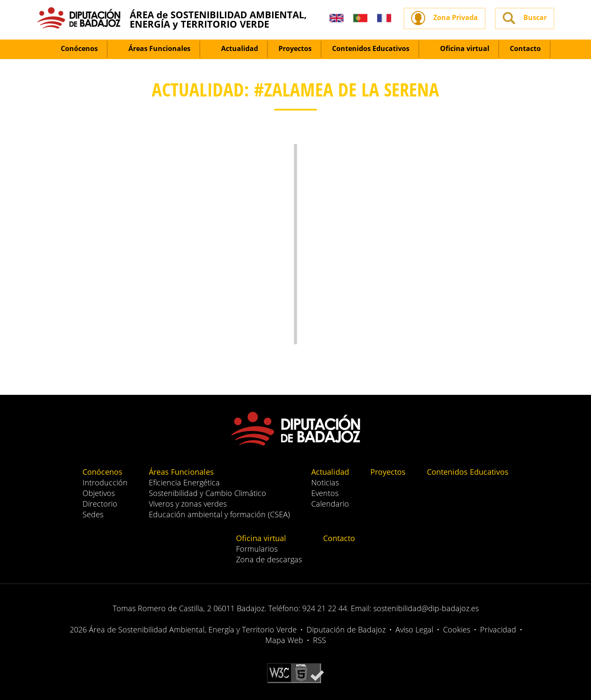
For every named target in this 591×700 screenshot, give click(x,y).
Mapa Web (284, 640)
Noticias (325, 482)
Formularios (257, 549)
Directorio (100, 504)
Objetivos (99, 493)
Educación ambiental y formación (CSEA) (219, 514)
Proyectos (295, 48)
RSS (320, 640)
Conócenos (74, 48)
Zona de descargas (269, 559)
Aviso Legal (414, 629)
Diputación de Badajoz (346, 629)
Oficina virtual (460, 48)
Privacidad (498, 629)
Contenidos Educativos (371, 48)
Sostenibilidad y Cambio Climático (207, 493)
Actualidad (234, 48)
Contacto (525, 48)
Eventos (325, 493)
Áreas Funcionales (154, 48)
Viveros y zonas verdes (188, 504)
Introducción (105, 482)
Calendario (330, 504)
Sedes (93, 514)
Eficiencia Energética (184, 482)
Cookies (457, 629)
